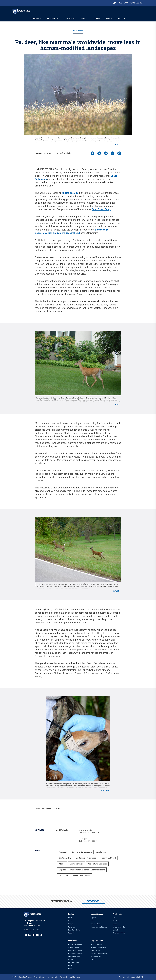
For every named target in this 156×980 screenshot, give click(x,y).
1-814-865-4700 (34, 930)
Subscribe (93, 901)
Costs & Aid (68, 18)
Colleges (71, 924)
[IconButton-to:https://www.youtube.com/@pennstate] (37, 935)
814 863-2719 (94, 833)
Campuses (71, 927)
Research (84, 18)
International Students (75, 950)
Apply (126, 3)
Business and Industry (75, 953)
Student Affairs (95, 924)
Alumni (62, 864)
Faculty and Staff (108, 858)
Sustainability (65, 858)
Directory (116, 921)
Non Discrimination (53, 977)
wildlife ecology (70, 193)
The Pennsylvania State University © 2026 (131, 977)
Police (93, 959)
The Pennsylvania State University (22, 977)
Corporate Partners (119, 933)
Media (70, 969)
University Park (76, 864)
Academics (35, 18)
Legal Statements (75, 977)
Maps (115, 918)
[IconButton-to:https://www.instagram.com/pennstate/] (25, 935)
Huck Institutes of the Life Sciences (75, 876)
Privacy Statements (40, 977)
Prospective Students (75, 944)
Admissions (51, 18)
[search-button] (115, 3)
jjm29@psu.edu (85, 830)
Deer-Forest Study (101, 209)
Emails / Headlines (96, 944)
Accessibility (64, 977)
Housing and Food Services (99, 927)
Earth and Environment (82, 852)
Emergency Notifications (98, 947)
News (108, 18)
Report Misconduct (97, 956)
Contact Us (72, 933)
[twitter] (99, 154)
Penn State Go (95, 950)
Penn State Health (74, 930)
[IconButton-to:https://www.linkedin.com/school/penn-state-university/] (33, 935)
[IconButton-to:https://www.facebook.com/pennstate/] (29, 935)
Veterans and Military (75, 956)
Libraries (116, 924)
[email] (113, 154)
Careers (71, 921)
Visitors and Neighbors (86, 858)
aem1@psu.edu (85, 839)
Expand (116, 145)
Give (120, 3)
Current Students (74, 947)
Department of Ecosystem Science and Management (82, 870)
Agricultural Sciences (97, 864)
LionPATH (116, 930)
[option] (31, 930)
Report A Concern (137, 3)
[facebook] (93, 154)
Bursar (93, 921)
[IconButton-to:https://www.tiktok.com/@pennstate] (41, 935)
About (120, 18)
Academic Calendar (119, 927)
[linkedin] (106, 154)
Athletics (97, 18)
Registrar (93, 918)
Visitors (71, 959)
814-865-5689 (94, 841)
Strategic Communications (99, 953)
